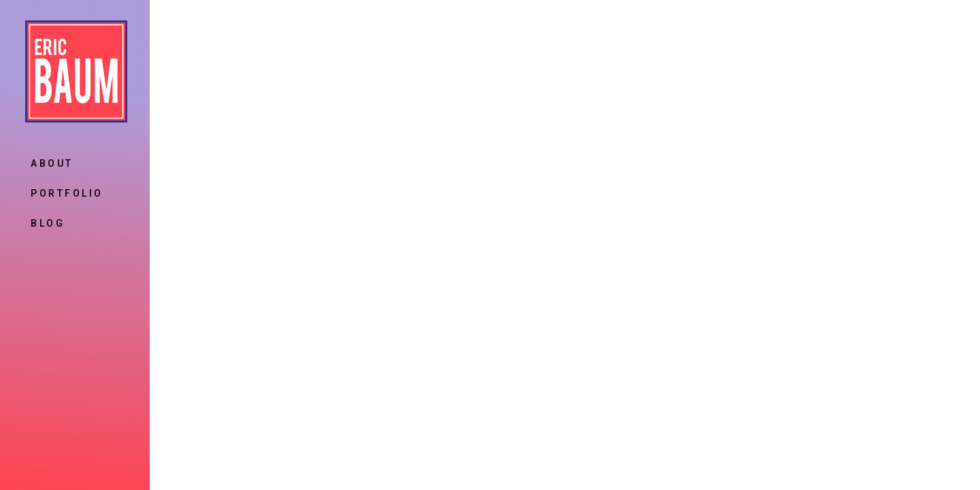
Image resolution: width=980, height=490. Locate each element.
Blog (48, 223)
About (52, 163)
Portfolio (67, 193)
